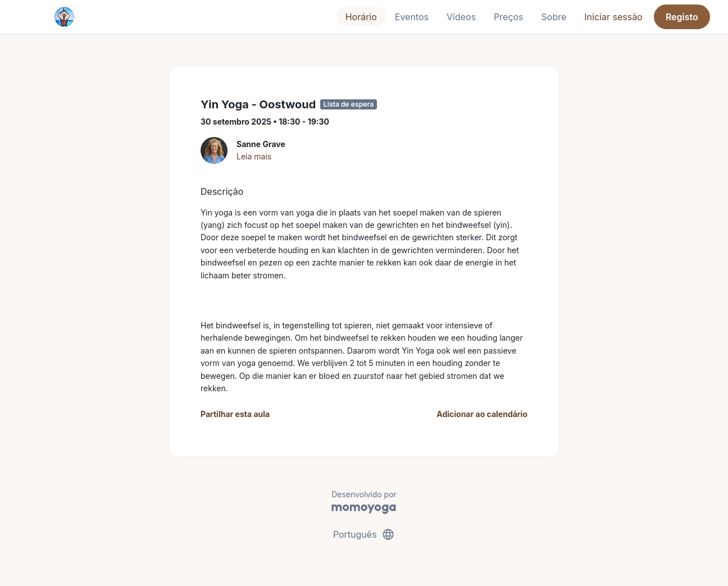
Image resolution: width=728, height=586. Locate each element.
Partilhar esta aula (235, 414)
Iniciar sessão (613, 17)
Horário (361, 17)
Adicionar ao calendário (482, 414)
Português (364, 534)
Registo (682, 17)
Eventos (412, 17)
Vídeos (461, 17)
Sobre (554, 17)
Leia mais (254, 156)
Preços (508, 17)
